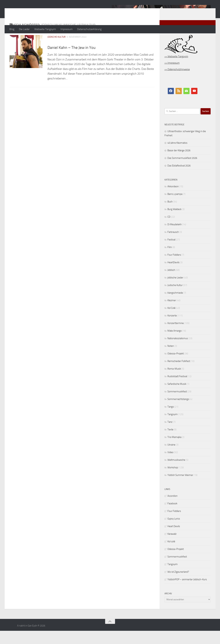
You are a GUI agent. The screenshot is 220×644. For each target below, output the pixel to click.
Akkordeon (173, 200)
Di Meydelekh (175, 238)
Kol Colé (171, 321)
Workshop (173, 481)
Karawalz (172, 547)
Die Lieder (24, 29)
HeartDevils (173, 276)
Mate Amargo (175, 344)
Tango (171, 420)
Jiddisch (171, 283)
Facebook (172, 517)
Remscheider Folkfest (179, 374)
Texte (170, 443)
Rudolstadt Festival (177, 390)
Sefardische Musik (177, 397)
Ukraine (171, 458)
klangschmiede (175, 306)
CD (169, 230)
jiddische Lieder (175, 291)
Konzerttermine (176, 336)
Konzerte (172, 329)
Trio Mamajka (174, 450)
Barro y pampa (175, 207)
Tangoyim (173, 428)
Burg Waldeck (174, 222)
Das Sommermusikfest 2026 (182, 171)
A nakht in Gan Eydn (38, 11)
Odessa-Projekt (176, 367)
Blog (12, 29)
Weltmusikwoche (176, 473)
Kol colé (171, 555)
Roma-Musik (174, 382)
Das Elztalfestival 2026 (179, 179)
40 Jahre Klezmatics (177, 156)
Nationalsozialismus (178, 352)
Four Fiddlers (174, 268)
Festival (171, 253)
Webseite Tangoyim (45, 29)
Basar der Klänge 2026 (179, 164)
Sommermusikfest (177, 405)
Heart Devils (174, 539)
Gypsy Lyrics (174, 532)
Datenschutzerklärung (89, 29)
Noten (171, 359)
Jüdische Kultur (57, 50)
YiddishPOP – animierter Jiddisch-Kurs (187, 593)
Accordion (172, 509)
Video (170, 465)
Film (170, 260)
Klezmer (172, 314)
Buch (170, 215)
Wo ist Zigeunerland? (178, 585)
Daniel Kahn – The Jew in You (72, 61)
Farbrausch (173, 245)
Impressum (66, 29)
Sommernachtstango (178, 412)
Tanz (170, 435)
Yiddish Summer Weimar (180, 488)
